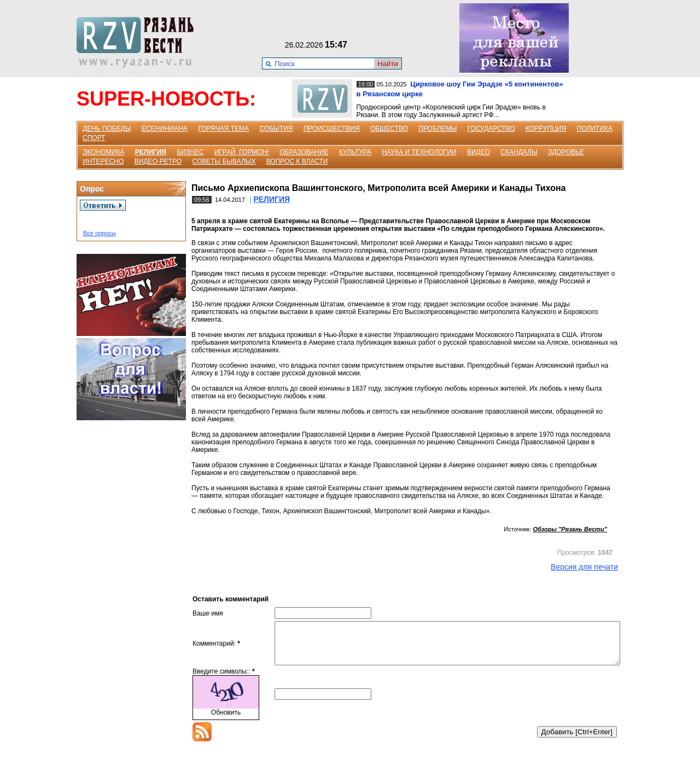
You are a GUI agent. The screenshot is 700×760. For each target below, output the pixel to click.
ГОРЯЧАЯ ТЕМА (223, 129)
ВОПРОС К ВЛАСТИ (297, 161)
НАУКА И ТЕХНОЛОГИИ (419, 152)
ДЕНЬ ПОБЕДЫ (107, 129)
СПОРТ (94, 138)
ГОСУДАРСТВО (491, 129)
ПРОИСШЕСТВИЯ (332, 129)
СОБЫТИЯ (276, 129)
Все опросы (100, 233)
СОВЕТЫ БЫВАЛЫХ (224, 161)
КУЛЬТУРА (355, 152)
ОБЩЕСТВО (389, 129)
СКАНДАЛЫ (519, 152)
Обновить (226, 721)
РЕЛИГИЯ (151, 152)
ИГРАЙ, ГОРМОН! (242, 152)
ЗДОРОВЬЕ (566, 152)
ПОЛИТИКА (595, 129)
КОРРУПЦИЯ (546, 129)
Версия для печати (584, 567)
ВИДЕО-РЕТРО (158, 161)
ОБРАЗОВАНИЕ (304, 152)
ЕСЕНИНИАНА (165, 129)
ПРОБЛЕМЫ (437, 129)
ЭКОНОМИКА (103, 152)
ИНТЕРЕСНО (103, 161)
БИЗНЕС (190, 152)
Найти (388, 64)
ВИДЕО (479, 152)
